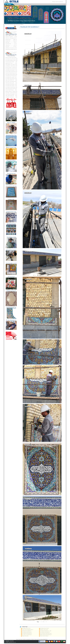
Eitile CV (30, 639)
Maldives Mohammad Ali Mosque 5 (45, 635)
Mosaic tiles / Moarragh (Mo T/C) (11, 38)
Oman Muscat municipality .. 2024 (11, 94)
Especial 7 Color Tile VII (44, 630)
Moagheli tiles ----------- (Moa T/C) (11, 41)
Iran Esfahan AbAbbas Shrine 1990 (11, 60)
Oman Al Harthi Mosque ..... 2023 (11, 90)
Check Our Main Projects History (11, 57)
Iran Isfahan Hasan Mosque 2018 (11, 79)
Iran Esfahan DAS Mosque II (26, 632)
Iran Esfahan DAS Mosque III (44, 632)
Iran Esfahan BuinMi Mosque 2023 (11, 87)
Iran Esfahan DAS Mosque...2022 (11, 84)
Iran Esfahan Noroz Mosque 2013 (11, 69)
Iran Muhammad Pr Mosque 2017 (11, 76)
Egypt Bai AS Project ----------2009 (11, 63)
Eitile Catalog (26, 639)
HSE (44, 639)
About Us (18, 639)
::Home (53, 2)
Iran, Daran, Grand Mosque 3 (26, 635)
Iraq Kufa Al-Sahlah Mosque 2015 (11, 73)
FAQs (46, 639)
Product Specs (41, 639)
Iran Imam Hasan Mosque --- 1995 (11, 62)
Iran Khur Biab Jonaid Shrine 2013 (11, 72)
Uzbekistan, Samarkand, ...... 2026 (11, 97)
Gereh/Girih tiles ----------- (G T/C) (11, 44)
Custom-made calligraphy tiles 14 (27, 630)
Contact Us (22, 639)
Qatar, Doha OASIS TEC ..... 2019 (11, 80)
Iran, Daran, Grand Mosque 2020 (11, 81)
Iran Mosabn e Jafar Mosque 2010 (11, 66)
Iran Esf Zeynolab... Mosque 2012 (11, 67)
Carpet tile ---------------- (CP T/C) (11, 47)
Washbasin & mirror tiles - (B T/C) (11, 48)
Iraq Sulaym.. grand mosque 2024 (11, 93)
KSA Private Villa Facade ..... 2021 (11, 83)
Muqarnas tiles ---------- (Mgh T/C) (11, 40)
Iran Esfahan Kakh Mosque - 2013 (11, 70)
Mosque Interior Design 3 (44, 636)
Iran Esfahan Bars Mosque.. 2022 (11, 86)
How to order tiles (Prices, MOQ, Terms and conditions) (14, 25)
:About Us (61, 2)
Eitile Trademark (35, 639)
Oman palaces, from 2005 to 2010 (11, 65)
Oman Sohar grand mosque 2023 (11, 88)
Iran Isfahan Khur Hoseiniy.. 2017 (11, 77)
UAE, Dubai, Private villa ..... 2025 (11, 96)
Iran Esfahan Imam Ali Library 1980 (11, 59)
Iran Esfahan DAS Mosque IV (26, 633)
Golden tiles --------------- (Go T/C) (11, 45)
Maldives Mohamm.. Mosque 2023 (11, 91)
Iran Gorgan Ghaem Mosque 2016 (11, 74)
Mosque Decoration (25, 636)
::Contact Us (57, 2)
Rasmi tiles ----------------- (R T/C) (11, 42)
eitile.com (14, 642)
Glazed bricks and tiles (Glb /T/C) (11, 49)
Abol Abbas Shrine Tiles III (44, 628)
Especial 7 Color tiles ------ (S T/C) (11, 37)
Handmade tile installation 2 (26, 631)
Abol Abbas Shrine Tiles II (26, 628)
